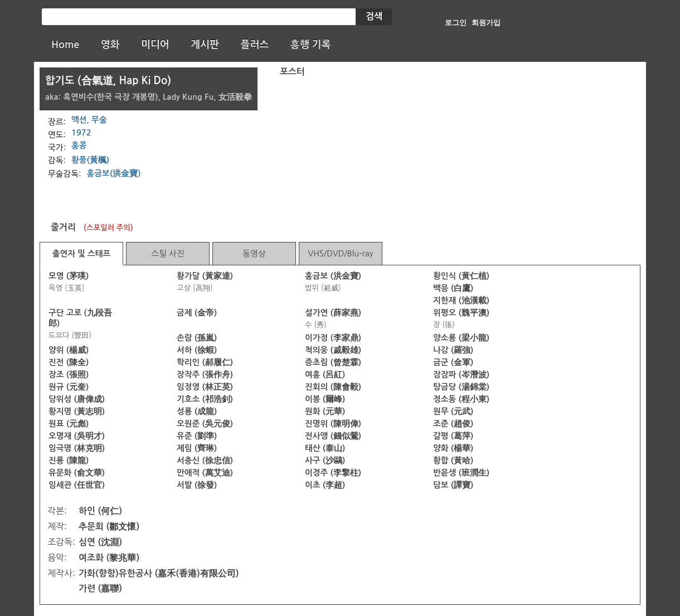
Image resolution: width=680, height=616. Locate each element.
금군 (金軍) (453, 362)
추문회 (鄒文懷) (109, 527)
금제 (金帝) (197, 313)
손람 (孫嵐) (197, 338)
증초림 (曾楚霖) (333, 362)
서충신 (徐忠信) (205, 460)
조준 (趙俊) (453, 424)
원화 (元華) (325, 411)
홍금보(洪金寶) (114, 173)
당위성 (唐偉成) (77, 399)
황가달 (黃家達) (205, 276)
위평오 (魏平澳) (461, 313)
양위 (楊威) (69, 350)
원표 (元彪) (69, 424)
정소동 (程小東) (461, 399)
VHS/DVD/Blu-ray (340, 253)
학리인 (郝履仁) (205, 362)
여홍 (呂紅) (325, 375)
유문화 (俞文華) (77, 473)
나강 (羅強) (453, 350)
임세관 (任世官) (77, 485)
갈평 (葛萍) (453, 436)
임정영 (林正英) (205, 387)
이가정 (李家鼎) (333, 338)
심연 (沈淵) (100, 542)
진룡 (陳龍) (69, 460)
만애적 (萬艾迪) (205, 473)
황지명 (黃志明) (77, 411)
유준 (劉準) (197, 436)
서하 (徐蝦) (197, 350)
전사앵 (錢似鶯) (333, 436)
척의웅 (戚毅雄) (333, 350)
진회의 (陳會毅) (333, 387)
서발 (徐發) (197, 485)
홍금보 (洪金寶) (333, 276)
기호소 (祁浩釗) (205, 399)
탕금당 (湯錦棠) (461, 387)
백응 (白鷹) (453, 288)
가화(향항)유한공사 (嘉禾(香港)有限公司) (159, 573)
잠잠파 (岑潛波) (461, 375)
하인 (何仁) (100, 511)
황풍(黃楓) (90, 160)
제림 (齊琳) (197, 448)
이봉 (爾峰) (325, 399)
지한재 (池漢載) (461, 300)
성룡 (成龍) (197, 411)
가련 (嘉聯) (100, 588)
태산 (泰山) (325, 448)
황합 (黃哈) (453, 460)
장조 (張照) (69, 375)
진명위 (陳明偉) (333, 424)
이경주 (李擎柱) (333, 473)
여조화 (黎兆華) (109, 558)
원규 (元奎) (69, 387)
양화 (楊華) (453, 448)
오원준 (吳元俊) (205, 424)
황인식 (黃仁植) (461, 276)
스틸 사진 (167, 253)
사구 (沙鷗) (325, 460)
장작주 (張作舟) (205, 375)
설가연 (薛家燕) (333, 313)
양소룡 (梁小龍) (461, 338)
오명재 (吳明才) (77, 436)
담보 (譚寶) (453, 485)
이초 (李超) (325, 485)
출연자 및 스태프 (82, 254)
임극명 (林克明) (77, 448)
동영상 (254, 253)
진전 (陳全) (69, 362)
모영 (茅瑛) (69, 276)
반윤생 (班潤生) (461, 473)
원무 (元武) (453, 411)
